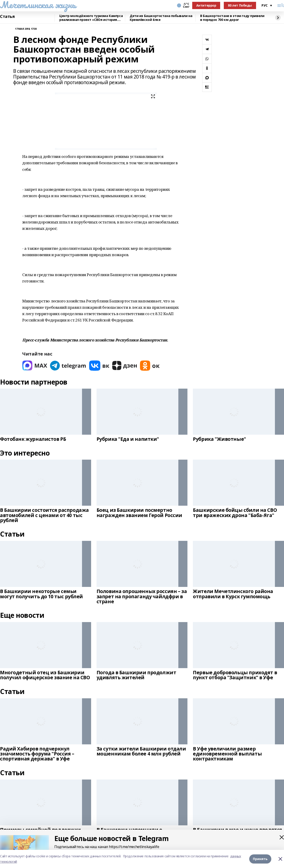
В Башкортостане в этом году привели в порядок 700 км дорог (232, 18)
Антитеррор (206, 5)
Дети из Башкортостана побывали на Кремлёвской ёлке (161, 18)
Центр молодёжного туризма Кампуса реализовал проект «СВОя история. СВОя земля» (91, 18)
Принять (260, 859)
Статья (7, 17)
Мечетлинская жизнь (38, 5)
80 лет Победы (240, 5)
